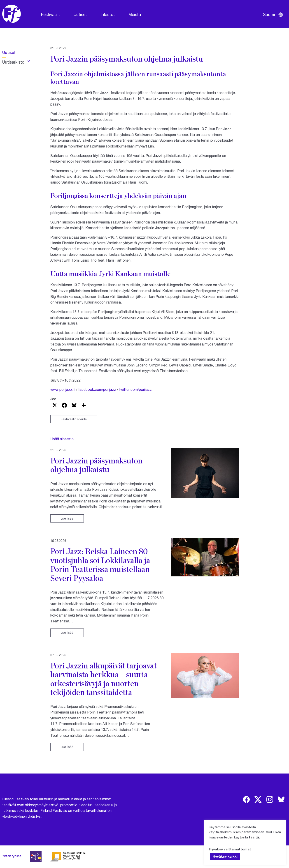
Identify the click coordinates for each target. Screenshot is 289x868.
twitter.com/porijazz (135, 389)
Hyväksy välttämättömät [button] (230, 849)
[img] (246, 799)
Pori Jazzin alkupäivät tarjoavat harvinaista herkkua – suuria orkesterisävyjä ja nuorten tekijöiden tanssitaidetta (104, 679)
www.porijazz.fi (63, 389)
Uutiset (80, 14)
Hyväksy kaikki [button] (225, 856)
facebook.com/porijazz (97, 389)
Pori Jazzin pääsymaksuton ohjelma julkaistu (96, 465)
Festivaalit (51, 14)
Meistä (135, 14)
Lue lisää (67, 518)
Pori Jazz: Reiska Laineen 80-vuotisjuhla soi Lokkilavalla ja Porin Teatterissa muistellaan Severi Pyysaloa (100, 564)
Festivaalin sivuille (74, 419)
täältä (254, 837)
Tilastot (108, 14)
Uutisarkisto (13, 62)
